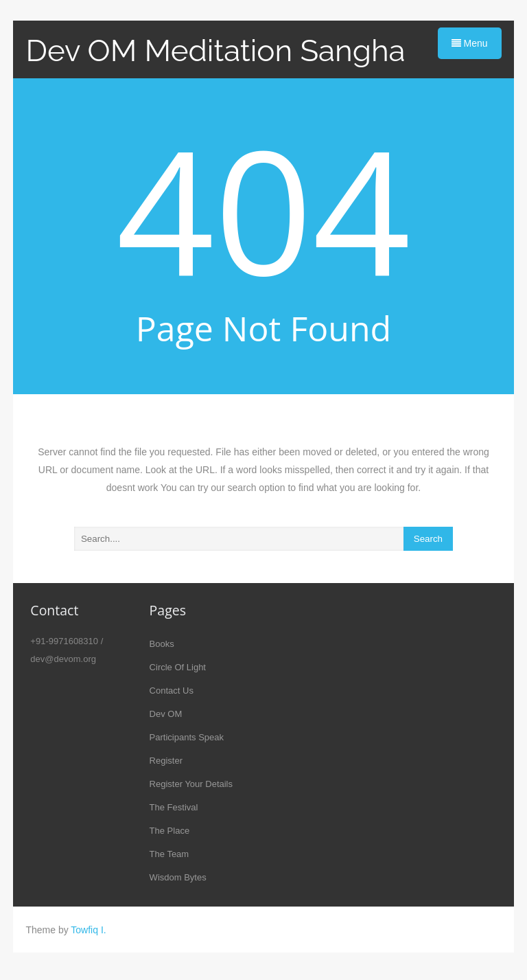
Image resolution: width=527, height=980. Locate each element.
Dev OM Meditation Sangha (215, 50)
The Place (170, 831)
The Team (169, 854)
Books (162, 644)
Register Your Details (191, 784)
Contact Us (172, 691)
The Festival (174, 807)
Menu (470, 43)
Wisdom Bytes (178, 877)
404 (264, 209)
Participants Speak (187, 737)
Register (166, 761)
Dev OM (166, 714)
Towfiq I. (88, 930)
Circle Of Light (178, 667)
